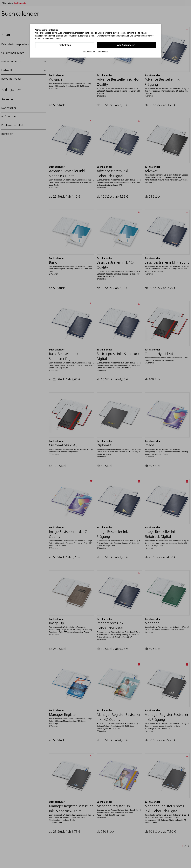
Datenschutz (89, 52)
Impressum (103, 52)
